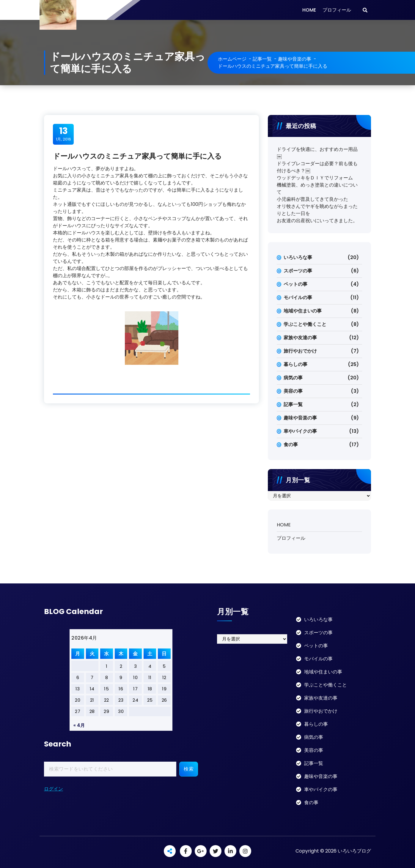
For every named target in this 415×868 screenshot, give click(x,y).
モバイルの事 (298, 298)
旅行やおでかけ (300, 351)
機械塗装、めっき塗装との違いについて (317, 188)
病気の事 (293, 378)
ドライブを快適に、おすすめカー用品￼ (317, 153)
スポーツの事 (298, 271)
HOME (309, 10)
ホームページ (232, 59)
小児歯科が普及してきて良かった (312, 199)
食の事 (291, 445)
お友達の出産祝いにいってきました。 (317, 221)
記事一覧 (262, 59)
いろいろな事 (298, 257)
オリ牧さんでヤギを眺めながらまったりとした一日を (317, 210)
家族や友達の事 (300, 338)
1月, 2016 (63, 134)
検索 (189, 769)
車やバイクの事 (300, 431)
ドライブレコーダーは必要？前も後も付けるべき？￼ (317, 167)
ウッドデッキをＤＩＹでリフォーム (315, 178)
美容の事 (293, 391)
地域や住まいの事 (303, 311)
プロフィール (337, 10)
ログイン (54, 789)
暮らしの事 (295, 364)
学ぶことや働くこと (305, 324)
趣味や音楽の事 (295, 59)
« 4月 (79, 725)
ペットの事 (295, 284)
